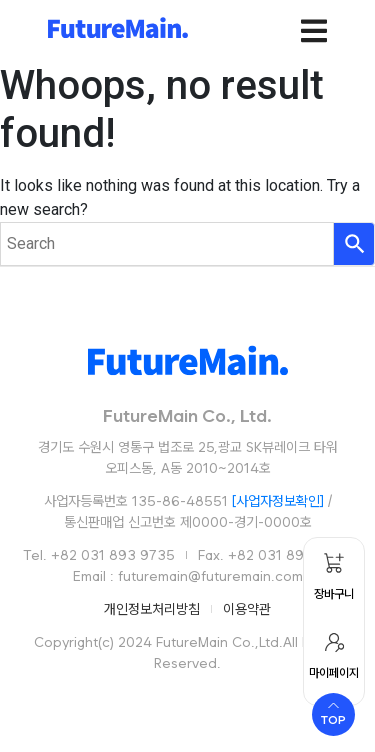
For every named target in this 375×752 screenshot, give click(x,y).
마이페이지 (334, 673)
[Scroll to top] (333, 714)
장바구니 (334, 594)
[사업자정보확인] (278, 501)
